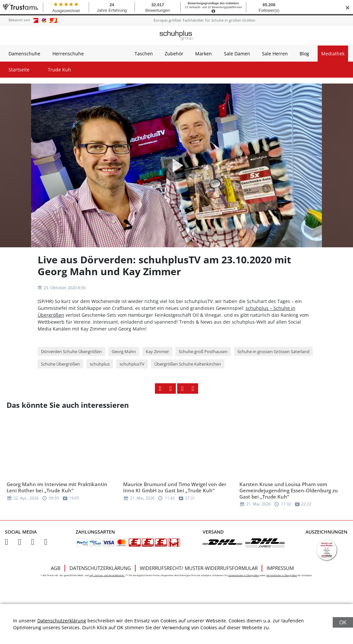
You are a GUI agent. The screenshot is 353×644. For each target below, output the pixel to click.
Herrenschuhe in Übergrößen (282, 575)
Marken (204, 54)
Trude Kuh (59, 70)
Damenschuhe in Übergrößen (244, 575)
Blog (304, 54)
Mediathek (333, 54)
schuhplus (100, 364)
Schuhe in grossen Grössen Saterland (273, 351)
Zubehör (174, 54)
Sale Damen (237, 54)
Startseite (19, 70)
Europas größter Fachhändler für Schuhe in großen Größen (204, 20)
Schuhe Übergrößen (60, 364)
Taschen (144, 54)
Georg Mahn (124, 351)
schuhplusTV (132, 364)
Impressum (280, 568)
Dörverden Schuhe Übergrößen (71, 351)
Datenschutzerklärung (100, 568)
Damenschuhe (24, 54)
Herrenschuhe (68, 54)
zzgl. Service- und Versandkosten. (107, 575)
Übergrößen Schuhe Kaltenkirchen (188, 364)
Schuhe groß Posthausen (203, 351)
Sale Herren (275, 54)
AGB (56, 568)
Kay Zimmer (157, 351)
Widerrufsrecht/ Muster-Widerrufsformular (199, 568)
